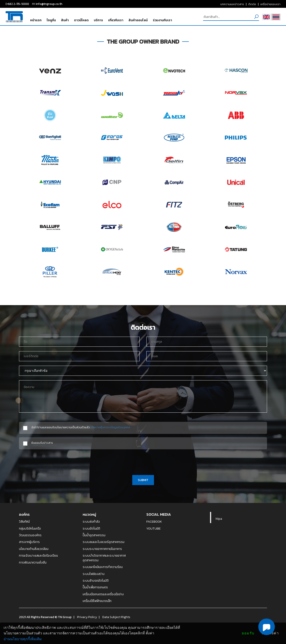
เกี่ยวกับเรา (116, 20)
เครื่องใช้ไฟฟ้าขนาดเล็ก (97, 601)
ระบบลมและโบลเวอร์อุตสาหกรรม (104, 542)
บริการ (98, 20)
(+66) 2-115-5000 (17, 4)
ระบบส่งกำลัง (91, 522)
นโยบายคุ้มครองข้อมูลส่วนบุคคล (110, 427)
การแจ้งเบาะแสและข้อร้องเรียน (38, 555)
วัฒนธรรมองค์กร (30, 535)
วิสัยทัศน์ (24, 522)
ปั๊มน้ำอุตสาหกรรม (94, 535)
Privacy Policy (87, 617)
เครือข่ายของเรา (270, 4)
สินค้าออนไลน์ (138, 20)
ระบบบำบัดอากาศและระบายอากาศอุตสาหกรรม (104, 558)
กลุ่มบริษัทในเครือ (30, 528)
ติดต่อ (252, 4)
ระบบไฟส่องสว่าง (94, 574)
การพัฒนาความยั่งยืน (33, 562)
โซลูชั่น (51, 20)
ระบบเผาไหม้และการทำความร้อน (103, 567)
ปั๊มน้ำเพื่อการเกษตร (95, 587)
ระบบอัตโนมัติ (91, 528)
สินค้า (65, 20)
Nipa (219, 519)
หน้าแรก (36, 20)
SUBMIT (143, 480)
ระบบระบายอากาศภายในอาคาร (102, 549)
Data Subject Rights (116, 617)
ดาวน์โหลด (81, 20)
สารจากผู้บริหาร (29, 542)
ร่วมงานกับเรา (162, 20)
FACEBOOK (154, 522)
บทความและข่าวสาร (232, 4)
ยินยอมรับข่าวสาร (42, 443)
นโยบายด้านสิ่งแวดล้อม (34, 549)
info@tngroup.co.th (49, 4)
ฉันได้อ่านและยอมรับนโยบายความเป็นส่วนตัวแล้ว (81, 427)
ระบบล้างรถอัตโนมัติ (96, 581)
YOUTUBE (154, 528)
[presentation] (143, 461)
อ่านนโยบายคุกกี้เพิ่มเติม (23, 639)
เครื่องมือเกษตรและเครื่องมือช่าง (103, 594)
